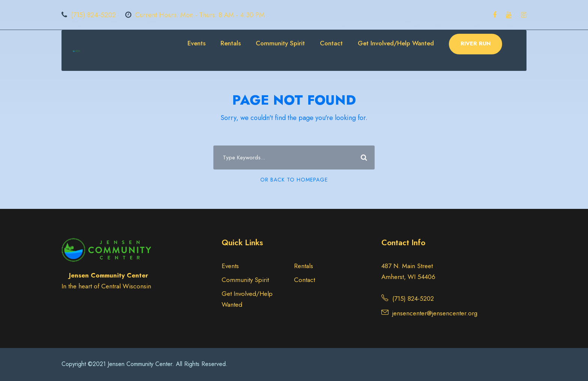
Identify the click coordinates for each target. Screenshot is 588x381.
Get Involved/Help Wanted (396, 43)
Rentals (231, 43)
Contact (331, 43)
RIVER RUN (475, 43)
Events (196, 43)
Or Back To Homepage (294, 180)
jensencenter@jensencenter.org (435, 313)
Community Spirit (280, 43)
